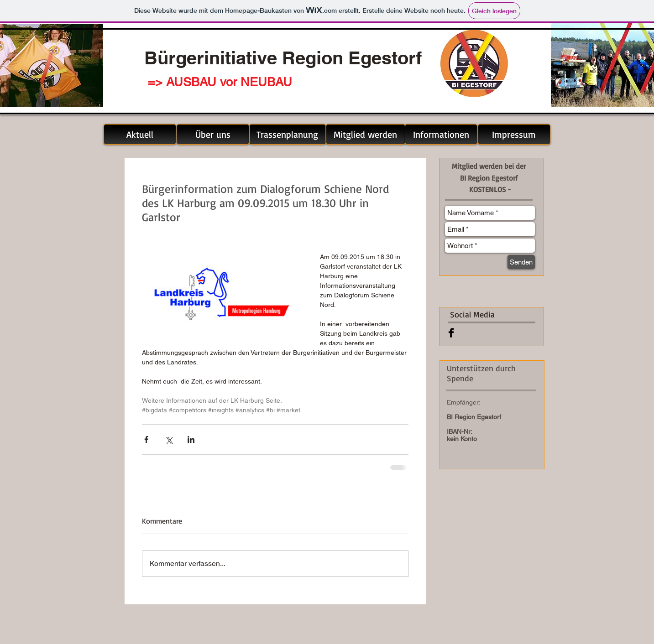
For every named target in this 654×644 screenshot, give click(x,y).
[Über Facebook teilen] (146, 439)
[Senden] (521, 262)
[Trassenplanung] (288, 134)
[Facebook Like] (499, 332)
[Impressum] (514, 134)
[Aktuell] (140, 134)
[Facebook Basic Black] (451, 333)
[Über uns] (213, 134)
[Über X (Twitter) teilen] (169, 439)
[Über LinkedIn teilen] (191, 439)
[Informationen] (441, 134)
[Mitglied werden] (366, 134)
